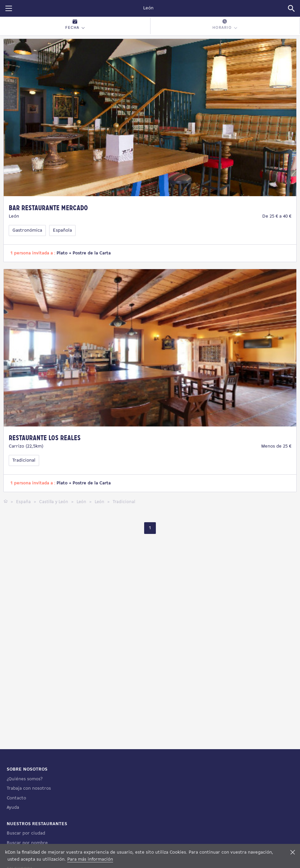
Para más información (90, 859)
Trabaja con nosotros (29, 788)
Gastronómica (27, 230)
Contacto (16, 798)
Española (62, 230)
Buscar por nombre (27, 843)
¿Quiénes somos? (25, 779)
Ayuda (13, 808)
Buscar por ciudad (26, 833)
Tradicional (24, 460)
